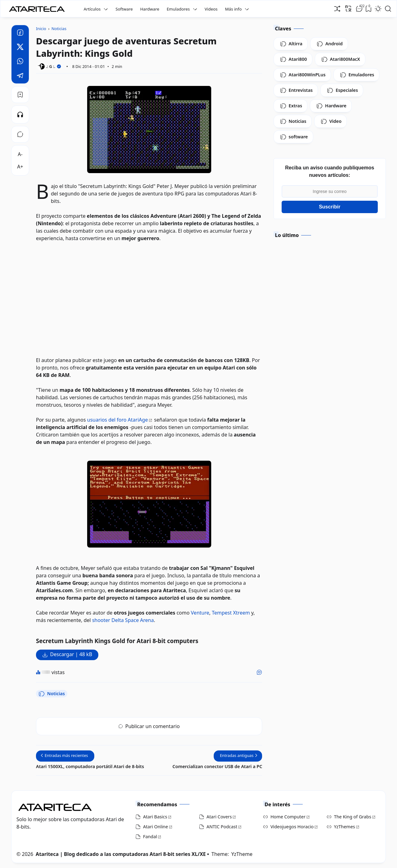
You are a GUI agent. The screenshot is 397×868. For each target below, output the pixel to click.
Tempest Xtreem (231, 613)
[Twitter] (20, 48)
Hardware (150, 9)
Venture (200, 613)
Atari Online (155, 827)
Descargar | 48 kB (71, 654)
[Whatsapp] (20, 62)
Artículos (92, 9)
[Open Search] (388, 9)
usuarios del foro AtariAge (118, 420)
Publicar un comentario (149, 726)
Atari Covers (219, 817)
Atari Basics (155, 817)
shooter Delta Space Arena (123, 620)
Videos (211, 9)
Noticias (52, 694)
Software (124, 9)
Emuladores (178, 9)
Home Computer (288, 817)
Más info (233, 9)
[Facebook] (20, 34)
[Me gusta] (259, 672)
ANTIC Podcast (222, 827)
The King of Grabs (353, 817)
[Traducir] (348, 8)
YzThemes (345, 827)
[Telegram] (20, 76)
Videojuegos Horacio (292, 827)
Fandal (150, 837)
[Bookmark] (20, 95)
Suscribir (330, 207)
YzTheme (242, 854)
